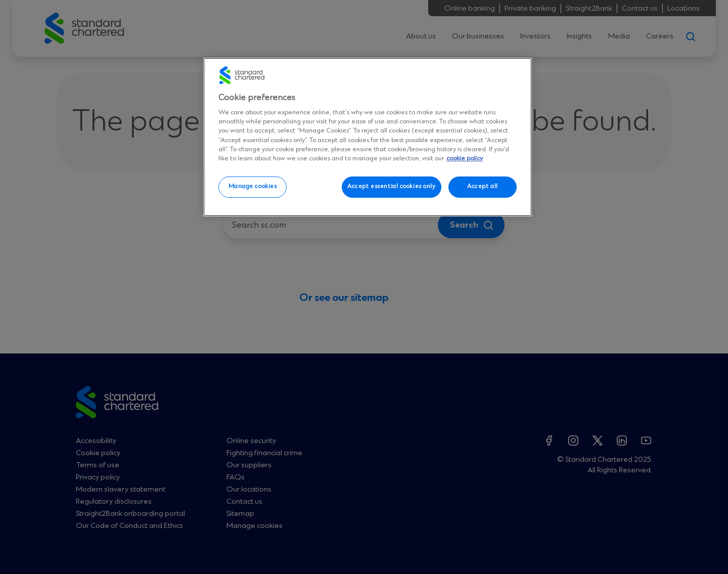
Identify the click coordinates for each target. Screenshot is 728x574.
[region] (368, 137)
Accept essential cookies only (392, 187)
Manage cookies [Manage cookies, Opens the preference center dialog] (253, 187)
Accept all (483, 187)
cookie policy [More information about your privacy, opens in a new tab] (465, 159)
